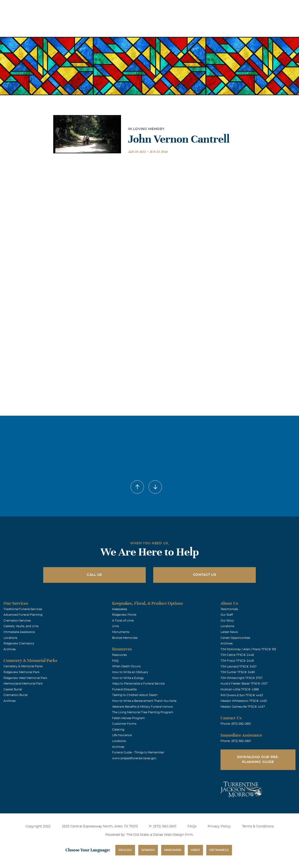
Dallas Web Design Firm (173, 835)
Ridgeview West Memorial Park (25, 678)
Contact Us (205, 575)
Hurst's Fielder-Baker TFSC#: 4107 (244, 684)
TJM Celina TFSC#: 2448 (237, 655)
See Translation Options (218, 7)
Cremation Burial (16, 695)
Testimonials (229, 609)
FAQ (115, 661)
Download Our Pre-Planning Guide (258, 760)
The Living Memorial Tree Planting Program (143, 712)
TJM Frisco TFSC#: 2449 (237, 661)
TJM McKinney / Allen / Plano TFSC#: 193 (248, 649)
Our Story (227, 621)
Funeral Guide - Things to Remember (138, 752)
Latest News (229, 632)
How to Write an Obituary (130, 672)
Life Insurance (122, 735)
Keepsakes (120, 609)
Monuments (121, 632)
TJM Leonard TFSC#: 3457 (238, 667)
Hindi (195, 850)
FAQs (192, 826)
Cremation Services (17, 621)
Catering (118, 730)
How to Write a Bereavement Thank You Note (144, 701)
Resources (119, 655)
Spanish (148, 850)
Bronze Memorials (125, 638)
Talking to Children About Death (135, 695)
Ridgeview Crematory (19, 643)
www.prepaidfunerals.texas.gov (134, 758)
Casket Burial (13, 689)
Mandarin (173, 850)
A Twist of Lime (123, 621)
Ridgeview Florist (124, 615)
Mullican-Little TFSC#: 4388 (240, 689)
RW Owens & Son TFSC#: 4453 (242, 695)
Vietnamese (219, 850)
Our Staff (227, 615)
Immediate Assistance (19, 632)
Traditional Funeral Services (23, 609)
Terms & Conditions (258, 826)
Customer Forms (124, 724)
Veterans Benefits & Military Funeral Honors (142, 707)
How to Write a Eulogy (128, 678)
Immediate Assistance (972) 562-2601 (268, 7)
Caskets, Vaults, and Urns (21, 626)
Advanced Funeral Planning (23, 615)
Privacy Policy (219, 826)
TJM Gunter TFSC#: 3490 (238, 672)
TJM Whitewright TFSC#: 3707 (242, 678)
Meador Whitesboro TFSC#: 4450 (244, 701)
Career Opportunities (235, 638)
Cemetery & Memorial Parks (23, 666)
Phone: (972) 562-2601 (236, 724)
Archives (10, 649)
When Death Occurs (126, 666)
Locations (159, 7)
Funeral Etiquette (124, 689)
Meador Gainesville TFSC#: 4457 (243, 707)
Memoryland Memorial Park (23, 684)
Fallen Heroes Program (128, 718)
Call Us (94, 575)
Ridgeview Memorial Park (21, 672)
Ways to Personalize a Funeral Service (138, 684)
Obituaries (185, 7)
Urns (116, 626)
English (125, 850)
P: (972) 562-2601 (163, 826)
